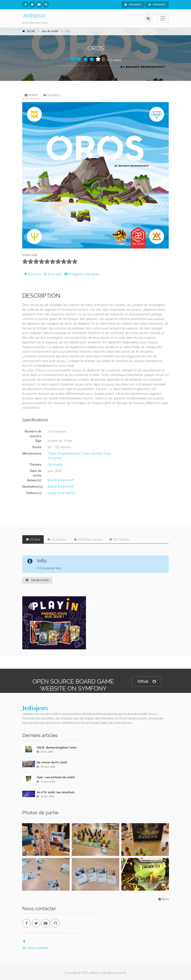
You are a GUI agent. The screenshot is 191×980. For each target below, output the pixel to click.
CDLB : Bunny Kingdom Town (57, 748)
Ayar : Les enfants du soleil (56, 777)
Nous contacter (35, 948)
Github (147, 682)
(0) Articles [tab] (57, 539)
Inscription (133, 4)
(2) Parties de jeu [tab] (88, 539)
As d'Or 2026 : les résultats (56, 792)
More (163, 899)
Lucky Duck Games (61, 493)
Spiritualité (55, 465)
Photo (31, 95)
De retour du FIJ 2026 (52, 762)
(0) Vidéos (52, 95)
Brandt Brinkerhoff (61, 480)
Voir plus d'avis (37, 580)
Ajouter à (31, 274)
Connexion (157, 4)
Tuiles (52, 453)
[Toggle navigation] (163, 18)
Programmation (69, 453)
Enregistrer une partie (81, 274)
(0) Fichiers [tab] (119, 539)
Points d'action (92, 453)
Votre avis (52, 274)
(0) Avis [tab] (33, 539)
